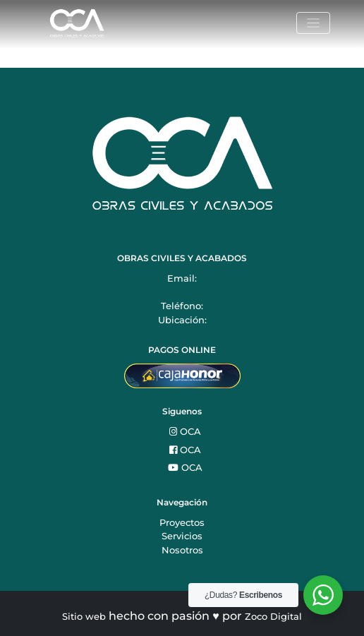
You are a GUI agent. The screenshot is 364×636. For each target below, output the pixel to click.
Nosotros (182, 550)
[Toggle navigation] (313, 23)
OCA (185, 431)
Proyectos (182, 522)
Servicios (182, 536)
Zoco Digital (273, 616)
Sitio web (84, 616)
